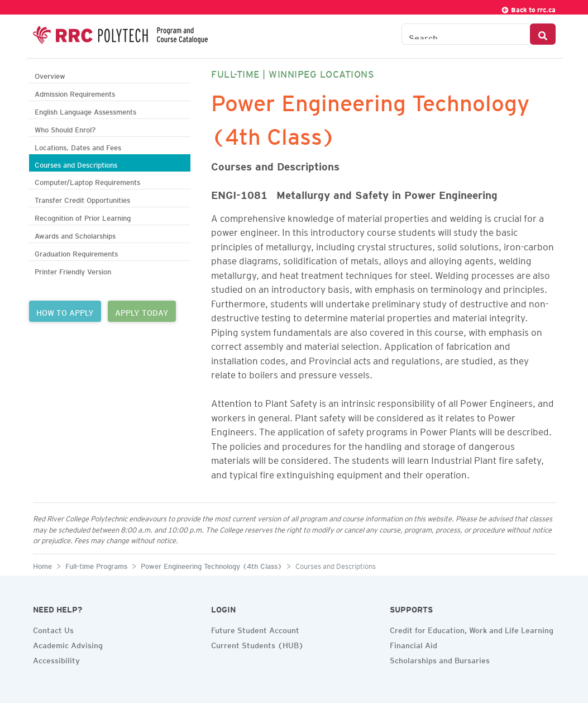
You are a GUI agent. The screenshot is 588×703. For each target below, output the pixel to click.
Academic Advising (68, 644)
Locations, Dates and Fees (78, 146)
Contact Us (53, 629)
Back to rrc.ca (528, 8)
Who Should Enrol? (65, 128)
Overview (50, 75)
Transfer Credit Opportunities (82, 199)
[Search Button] (543, 34)
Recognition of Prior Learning (83, 217)
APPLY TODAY (142, 311)
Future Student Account (255, 629)
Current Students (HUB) (257, 644)
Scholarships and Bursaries (440, 659)
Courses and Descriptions (76, 163)
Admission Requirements (75, 92)
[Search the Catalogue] (466, 34)
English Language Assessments (85, 110)
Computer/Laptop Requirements (87, 181)
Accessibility (56, 659)
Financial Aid (413, 644)
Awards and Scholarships (75, 234)
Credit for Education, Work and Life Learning (472, 629)
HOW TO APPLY (65, 311)
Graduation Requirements (76, 252)
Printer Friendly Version (73, 270)
